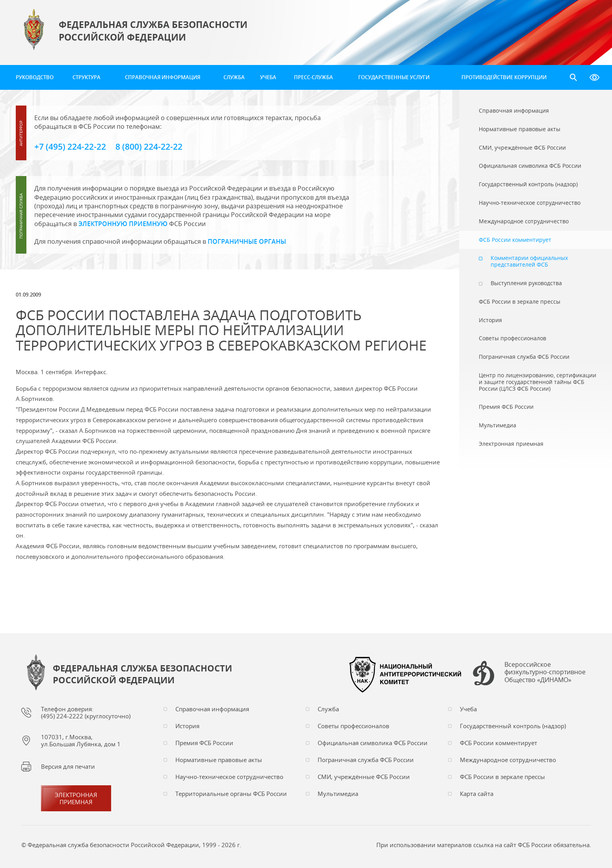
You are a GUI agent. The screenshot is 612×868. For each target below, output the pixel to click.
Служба (234, 77)
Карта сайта (477, 794)
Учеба (268, 77)
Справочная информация (163, 77)
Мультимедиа (338, 794)
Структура (86, 77)
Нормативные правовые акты (219, 760)
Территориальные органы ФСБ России (231, 794)
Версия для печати (68, 766)
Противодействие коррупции (504, 77)
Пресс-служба (313, 77)
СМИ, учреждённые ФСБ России (364, 777)
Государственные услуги (394, 77)
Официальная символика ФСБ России (373, 743)
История (187, 726)
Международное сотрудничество (508, 760)
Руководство (35, 77)
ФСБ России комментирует (499, 743)
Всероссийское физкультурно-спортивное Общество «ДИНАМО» (545, 672)
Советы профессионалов (353, 726)
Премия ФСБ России (204, 743)
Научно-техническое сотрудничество (229, 777)
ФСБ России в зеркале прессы (502, 777)
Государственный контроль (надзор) (513, 726)
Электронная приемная (76, 798)
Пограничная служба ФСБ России (366, 760)
